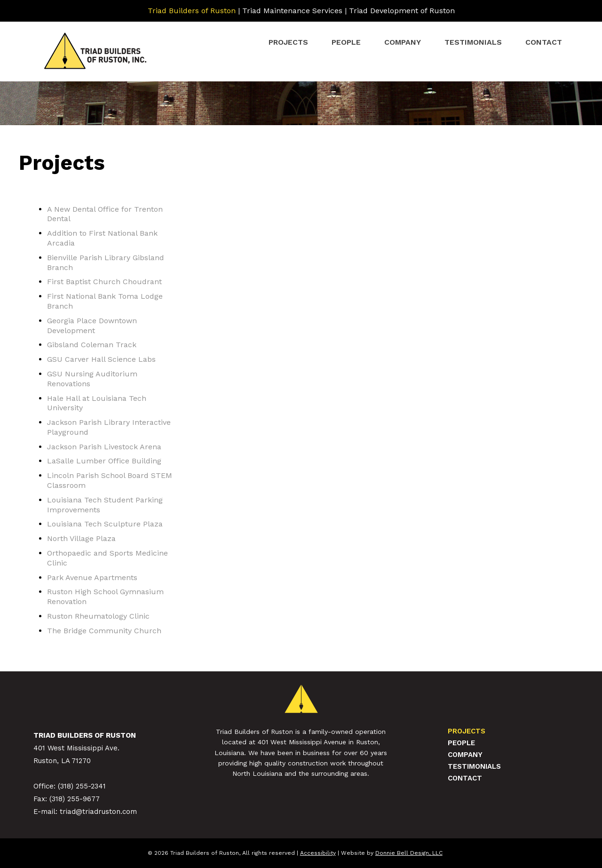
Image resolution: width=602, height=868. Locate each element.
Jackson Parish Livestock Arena (104, 447)
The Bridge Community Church (104, 631)
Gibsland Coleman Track (92, 345)
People (346, 42)
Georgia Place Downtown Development (92, 326)
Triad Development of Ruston (402, 11)
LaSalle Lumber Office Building (104, 461)
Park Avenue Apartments (92, 577)
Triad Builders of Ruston (192, 11)
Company (403, 42)
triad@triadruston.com (98, 812)
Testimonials (473, 42)
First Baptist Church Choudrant (104, 282)
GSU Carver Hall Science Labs (101, 359)
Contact (544, 42)
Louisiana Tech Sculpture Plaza (105, 524)
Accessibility (318, 853)
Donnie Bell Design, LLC (409, 853)
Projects (288, 42)
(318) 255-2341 (82, 786)
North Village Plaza (81, 538)
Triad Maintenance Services (292, 11)
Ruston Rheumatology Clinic (98, 616)
